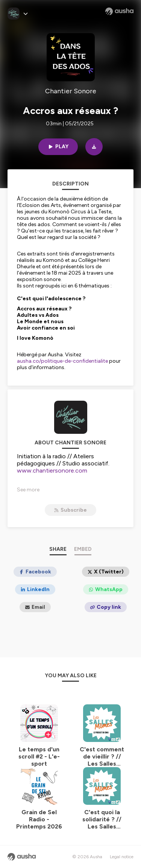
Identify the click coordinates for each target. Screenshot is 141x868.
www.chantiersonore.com (52, 470)
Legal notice (122, 857)
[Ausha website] (119, 11)
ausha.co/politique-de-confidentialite (62, 361)
